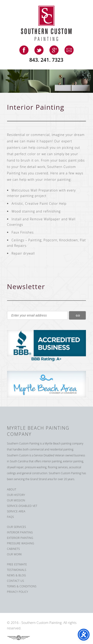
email (69, 50)
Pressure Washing (21, 543)
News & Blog (17, 575)
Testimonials (17, 570)
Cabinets (14, 549)
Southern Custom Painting (50, 23)
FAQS (11, 517)
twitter (39, 50)
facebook (24, 50)
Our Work (14, 554)
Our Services (17, 527)
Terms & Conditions (22, 586)
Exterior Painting (20, 538)
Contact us (16, 581)
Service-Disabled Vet (22, 506)
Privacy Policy (18, 592)
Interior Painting (20, 532)
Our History (16, 495)
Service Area (16, 511)
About (12, 489)
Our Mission (16, 500)
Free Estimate (17, 564)
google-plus (54, 50)
